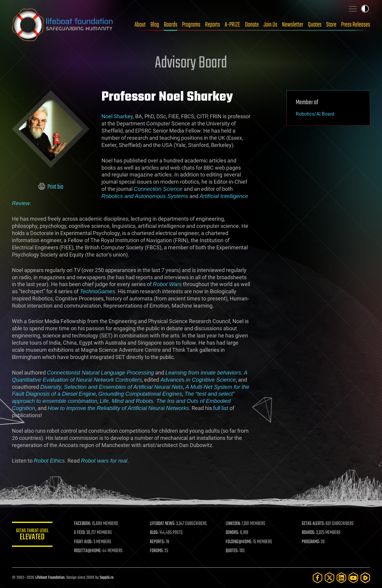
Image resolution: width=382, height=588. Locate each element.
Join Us (270, 25)
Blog (155, 25)
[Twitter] (329, 578)
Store (331, 25)
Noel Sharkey (117, 116)
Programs (191, 25)
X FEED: (81, 533)
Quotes (315, 25)
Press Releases (356, 25)
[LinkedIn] (341, 578)
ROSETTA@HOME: (89, 551)
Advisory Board (191, 63)
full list (221, 408)
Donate (252, 25)
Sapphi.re (107, 578)
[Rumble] (365, 578)
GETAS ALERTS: (314, 524)
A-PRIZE (232, 25)
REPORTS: (158, 542)
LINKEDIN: (234, 524)
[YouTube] (353, 578)
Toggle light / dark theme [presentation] (365, 9)
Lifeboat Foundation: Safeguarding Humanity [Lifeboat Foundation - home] (63, 25)
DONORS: (233, 533)
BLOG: (155, 533)
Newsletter (293, 25)
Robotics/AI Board (315, 114)
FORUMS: (158, 551)
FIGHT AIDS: (84, 542)
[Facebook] (318, 578)
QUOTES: (233, 551)
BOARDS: (309, 533)
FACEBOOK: (84, 524)
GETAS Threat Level (33, 535)
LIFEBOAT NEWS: (163, 524)
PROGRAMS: (311, 542)
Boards (171, 25)
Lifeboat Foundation (50, 578)
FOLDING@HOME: (240, 542)
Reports (212, 25)
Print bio (51, 187)
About (140, 25)
